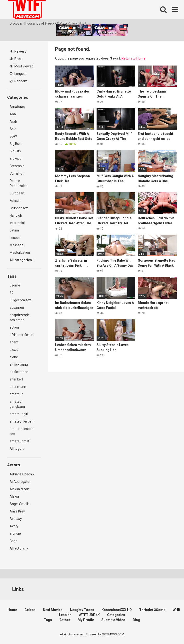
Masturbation (20, 253)
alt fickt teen (19, 372)
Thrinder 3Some (152, 610)
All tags (17, 449)
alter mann (18, 387)
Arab (13, 121)
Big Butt (16, 144)
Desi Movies (53, 610)
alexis (14, 350)
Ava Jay (16, 519)
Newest (18, 51)
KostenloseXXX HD (117, 610)
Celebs (30, 610)
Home (12, 610)
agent (14, 342)
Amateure (17, 107)
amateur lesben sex (22, 431)
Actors (65, 620)
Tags (48, 620)
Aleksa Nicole (20, 489)
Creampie (17, 166)
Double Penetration (19, 183)
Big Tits (15, 151)
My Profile (86, 620)
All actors (19, 548)
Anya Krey (17, 511)
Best (15, 59)
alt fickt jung (19, 364)
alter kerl (16, 379)
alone (14, 357)
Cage (14, 541)
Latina (14, 230)
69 (11, 293)
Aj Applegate (19, 482)
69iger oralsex (20, 300)
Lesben (15, 238)
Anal (13, 114)
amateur (16, 394)
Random (18, 81)
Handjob (16, 215)
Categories (116, 615)
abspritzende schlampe (20, 317)
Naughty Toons (82, 610)
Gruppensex (19, 208)
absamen (17, 308)
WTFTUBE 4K (89, 615)
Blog (136, 620)
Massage (17, 245)
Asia (13, 129)
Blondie (15, 534)
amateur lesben (22, 421)
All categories (22, 260)
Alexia (14, 496)
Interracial (17, 223)
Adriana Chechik (22, 474)
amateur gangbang (17, 404)
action (14, 327)
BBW (13, 136)
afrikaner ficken (21, 335)
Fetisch (15, 201)
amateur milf (20, 441)
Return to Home (133, 58)
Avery (14, 526)
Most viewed (22, 66)
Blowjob (16, 159)
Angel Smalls (20, 504)
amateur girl (19, 414)
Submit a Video (113, 620)
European (17, 193)
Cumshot (17, 173)
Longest (18, 74)
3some (15, 285)
